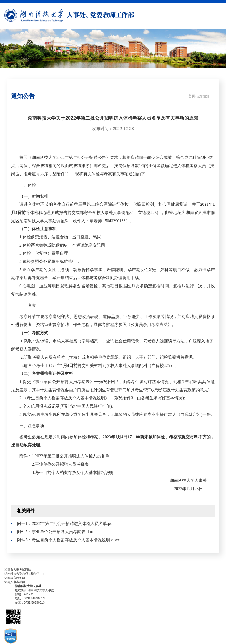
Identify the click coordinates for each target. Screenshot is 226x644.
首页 (192, 96)
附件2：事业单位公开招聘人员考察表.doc (55, 532)
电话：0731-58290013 (30, 598)
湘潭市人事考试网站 (18, 570)
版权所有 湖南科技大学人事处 (35, 590)
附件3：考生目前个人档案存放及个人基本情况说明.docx (68, 540)
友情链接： (12, 565)
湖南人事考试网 (15, 582)
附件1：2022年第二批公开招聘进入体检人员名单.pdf (65, 523)
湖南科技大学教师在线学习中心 (25, 574)
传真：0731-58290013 (30, 603)
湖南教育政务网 (15, 578)
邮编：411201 (24, 594)
